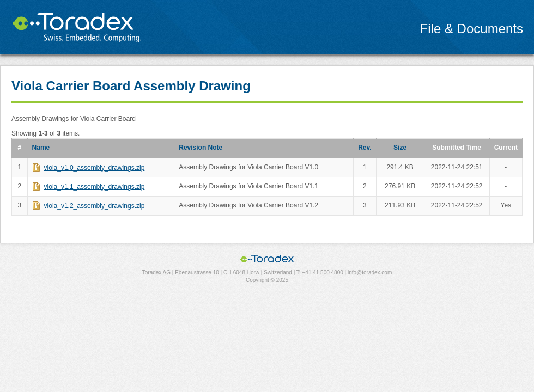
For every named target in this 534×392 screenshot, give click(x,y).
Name (41, 148)
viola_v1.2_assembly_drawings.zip (95, 206)
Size (400, 148)
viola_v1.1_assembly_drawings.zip (95, 187)
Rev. (365, 148)
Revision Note (201, 148)
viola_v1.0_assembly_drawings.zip (95, 168)
